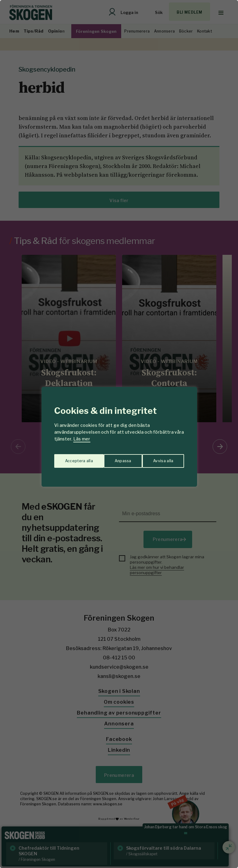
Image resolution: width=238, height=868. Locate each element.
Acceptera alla (160, 458)
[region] (119, 434)
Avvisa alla (112, 458)
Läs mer (82, 439)
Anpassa (72, 458)
